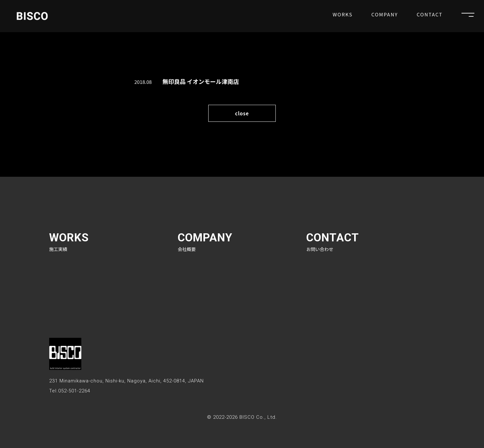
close (242, 113)
